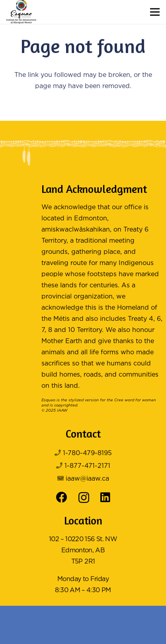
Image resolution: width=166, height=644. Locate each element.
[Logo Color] (21, 12)
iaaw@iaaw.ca (87, 479)
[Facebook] (62, 497)
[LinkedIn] (105, 497)
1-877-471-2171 (87, 466)
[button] (155, 12)
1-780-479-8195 (87, 453)
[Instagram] (84, 498)
